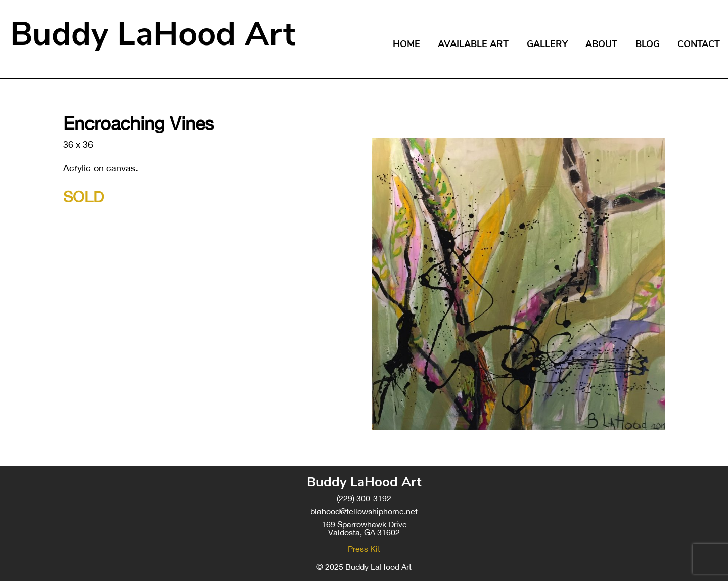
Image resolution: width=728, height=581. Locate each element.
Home (406, 44)
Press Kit (364, 549)
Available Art (473, 44)
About (601, 44)
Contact (699, 44)
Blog (648, 44)
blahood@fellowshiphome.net (364, 511)
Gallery (547, 44)
